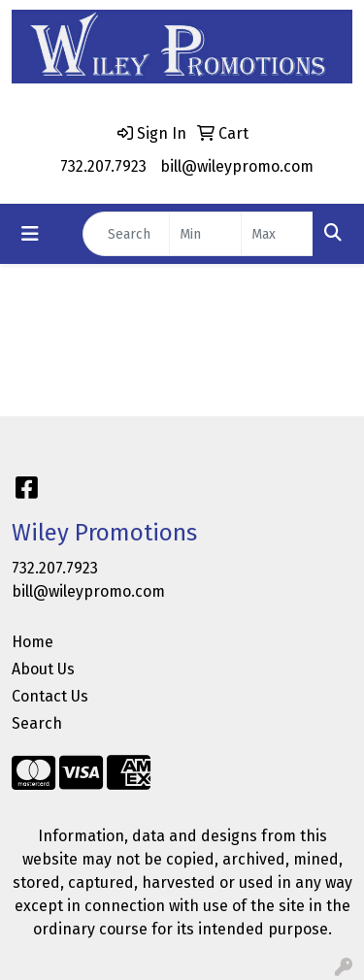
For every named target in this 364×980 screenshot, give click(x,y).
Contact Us (50, 696)
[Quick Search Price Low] (205, 234)
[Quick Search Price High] (277, 234)
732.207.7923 (103, 166)
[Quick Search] (126, 234)
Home (33, 642)
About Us (43, 669)
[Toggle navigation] (30, 234)
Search (37, 723)
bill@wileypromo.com (237, 166)
